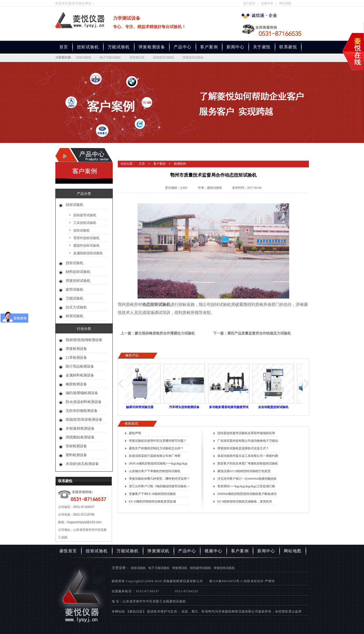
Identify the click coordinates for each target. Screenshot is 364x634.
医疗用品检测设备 (80, 366)
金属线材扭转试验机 (88, 253)
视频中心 (213, 551)
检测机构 (180, 164)
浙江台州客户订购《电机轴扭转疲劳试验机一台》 (159, 487)
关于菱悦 (262, 47)
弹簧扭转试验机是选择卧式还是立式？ (243, 448)
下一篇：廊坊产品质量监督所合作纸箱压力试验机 (252, 333)
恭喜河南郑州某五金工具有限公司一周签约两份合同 (248, 457)
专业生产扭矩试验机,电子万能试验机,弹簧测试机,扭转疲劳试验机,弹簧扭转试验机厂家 (260, 15)
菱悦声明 (135, 433)
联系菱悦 (288, 47)
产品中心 (183, 47)
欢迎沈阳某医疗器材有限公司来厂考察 (155, 456)
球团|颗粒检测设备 (80, 437)
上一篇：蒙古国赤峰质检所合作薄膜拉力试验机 (158, 333)
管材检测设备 (76, 446)
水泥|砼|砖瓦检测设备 (82, 464)
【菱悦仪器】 (136, 611)
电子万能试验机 (110, 57)
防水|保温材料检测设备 (84, 402)
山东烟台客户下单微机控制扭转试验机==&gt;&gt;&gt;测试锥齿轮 (155, 472)
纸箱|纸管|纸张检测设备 (84, 420)
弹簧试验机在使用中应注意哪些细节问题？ (158, 441)
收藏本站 (267, 3)
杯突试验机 (75, 316)
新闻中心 (235, 47)
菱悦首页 (68, 551)
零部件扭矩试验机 (86, 238)
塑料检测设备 (76, 455)
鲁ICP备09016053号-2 (226, 581)
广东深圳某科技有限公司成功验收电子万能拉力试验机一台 (248, 442)
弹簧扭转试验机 (193, 57)
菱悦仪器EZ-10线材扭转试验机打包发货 (244, 471)
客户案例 (209, 47)
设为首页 (249, 3)
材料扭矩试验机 (78, 272)
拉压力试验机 (76, 307)
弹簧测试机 (137, 57)
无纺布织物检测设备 (82, 411)
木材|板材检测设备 (80, 428)
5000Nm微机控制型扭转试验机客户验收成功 (247, 494)
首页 (64, 47)
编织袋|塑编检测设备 (82, 393)
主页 (142, 164)
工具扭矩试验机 (85, 223)
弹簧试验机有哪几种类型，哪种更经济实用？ (159, 479)
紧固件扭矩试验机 (86, 246)
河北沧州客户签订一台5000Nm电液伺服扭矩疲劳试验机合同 (247, 480)
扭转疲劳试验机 (164, 57)
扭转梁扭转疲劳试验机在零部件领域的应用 (246, 433)
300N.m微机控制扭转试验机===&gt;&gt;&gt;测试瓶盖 (158, 464)
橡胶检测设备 (76, 384)
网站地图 (285, 3)
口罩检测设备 (76, 358)
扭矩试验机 (88, 47)
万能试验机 (119, 47)
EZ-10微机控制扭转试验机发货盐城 (153, 501)
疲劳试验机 (75, 290)
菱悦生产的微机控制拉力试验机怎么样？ (156, 448)
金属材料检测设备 (80, 375)
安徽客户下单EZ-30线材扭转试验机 (153, 494)
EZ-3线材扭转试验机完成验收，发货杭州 (245, 501)
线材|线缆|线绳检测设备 (84, 340)
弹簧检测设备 (152, 47)
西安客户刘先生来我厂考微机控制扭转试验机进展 (248, 464)
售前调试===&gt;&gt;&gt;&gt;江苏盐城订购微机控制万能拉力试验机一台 (246, 487)
